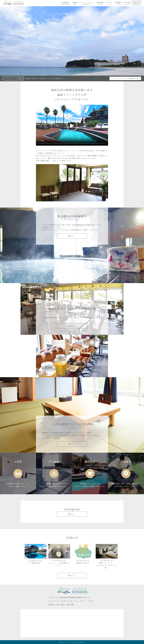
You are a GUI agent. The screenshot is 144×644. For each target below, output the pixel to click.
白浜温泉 (65, 3)
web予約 (127, 3)
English (137, 1)
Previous (4, 41)
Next (140, 41)
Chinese (137, 4)
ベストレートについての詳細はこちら (125, 78)
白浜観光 (118, 3)
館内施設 (100, 3)
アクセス (109, 3)
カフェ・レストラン (87, 3)
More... (72, 236)
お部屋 (75, 3)
